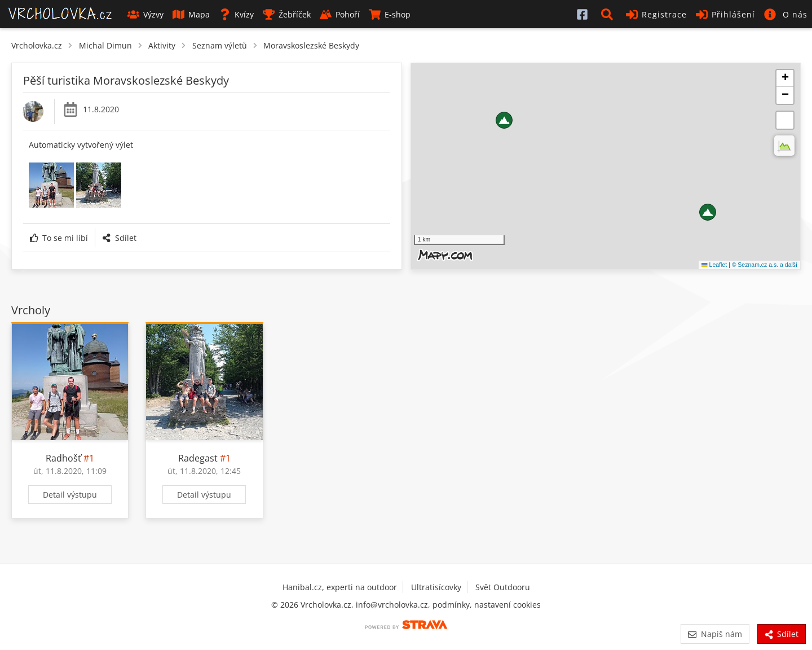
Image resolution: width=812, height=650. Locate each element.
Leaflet (714, 265)
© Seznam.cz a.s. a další (765, 265)
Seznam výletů (220, 45)
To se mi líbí (59, 238)
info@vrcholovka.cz (392, 605)
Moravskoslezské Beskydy (311, 45)
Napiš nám (715, 634)
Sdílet (119, 238)
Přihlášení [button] (725, 14)
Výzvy (145, 14)
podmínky (451, 605)
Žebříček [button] (287, 14)
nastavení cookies (507, 605)
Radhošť (63, 458)
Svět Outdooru (503, 587)
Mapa (191, 14)
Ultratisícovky (436, 587)
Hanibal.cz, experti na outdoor (340, 587)
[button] (609, 14)
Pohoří (340, 14)
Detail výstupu (70, 495)
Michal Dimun (105, 45)
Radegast (198, 458)
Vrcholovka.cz (37, 45)
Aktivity (162, 45)
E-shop (390, 14)
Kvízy (236, 14)
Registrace (656, 14)
